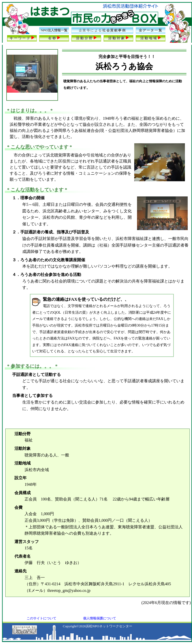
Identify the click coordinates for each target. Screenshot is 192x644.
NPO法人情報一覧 (54, 30)
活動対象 (118, 38)
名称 (54, 38)
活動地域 (151, 38)
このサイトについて (41, 618)
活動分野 (86, 38)
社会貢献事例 (102, 30)
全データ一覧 (151, 30)
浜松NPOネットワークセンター (109, 626)
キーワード (22, 38)
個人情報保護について (100, 618)
